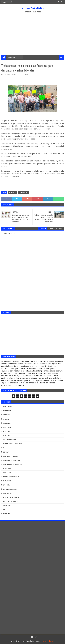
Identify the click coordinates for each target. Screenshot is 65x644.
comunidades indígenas (13, 444)
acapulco (13, 193)
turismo (6, 514)
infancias (7, 481)
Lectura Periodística (33, 8)
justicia (6, 485)
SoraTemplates (24, 641)
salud (5, 510)
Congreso (7, 411)
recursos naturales (11, 502)
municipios (8, 493)
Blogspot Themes (48, 641)
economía (7, 469)
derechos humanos (10, 456)
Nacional (7, 423)
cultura (6, 448)
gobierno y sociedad (11, 477)
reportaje (7, 506)
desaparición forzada (12, 460)
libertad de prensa (10, 489)
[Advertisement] (32, 36)
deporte (6, 452)
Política (7, 431)
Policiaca (7, 427)
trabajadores (24, 193)
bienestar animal (10, 440)
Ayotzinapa (8, 407)
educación (7, 473)
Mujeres (6, 419)
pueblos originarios (11, 497)
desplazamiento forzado (13, 464)
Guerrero (7, 415)
